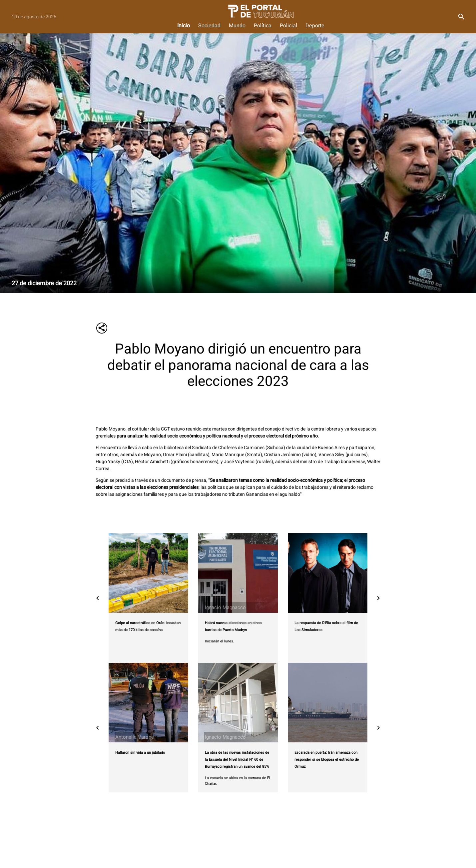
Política (263, 26)
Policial (288, 26)
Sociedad (209, 26)
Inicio (184, 26)
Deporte (315, 26)
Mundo (237, 26)
